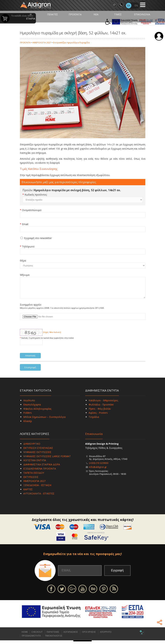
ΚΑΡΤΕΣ (28, 493)
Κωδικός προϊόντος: (36, 195)
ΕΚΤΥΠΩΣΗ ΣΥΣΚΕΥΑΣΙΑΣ (38, 452)
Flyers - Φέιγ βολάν (100, 412)
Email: (25, 224)
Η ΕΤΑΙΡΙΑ (31, 16)
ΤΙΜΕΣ (118, 14)
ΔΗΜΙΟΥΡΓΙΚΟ (32, 447)
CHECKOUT (37, 636)
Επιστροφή (30, 371)
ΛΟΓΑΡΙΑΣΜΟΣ (71, 636)
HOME (25, 636)
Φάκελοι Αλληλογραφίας (37, 412)
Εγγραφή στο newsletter (38, 238)
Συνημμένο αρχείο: (31, 308)
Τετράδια (94, 421)
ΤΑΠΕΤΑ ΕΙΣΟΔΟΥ (34, 476)
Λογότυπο (29, 404)
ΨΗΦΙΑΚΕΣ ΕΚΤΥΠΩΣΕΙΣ (37, 456)
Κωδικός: (25, 342)
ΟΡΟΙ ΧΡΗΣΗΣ (89, 636)
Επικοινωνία (94, 437)
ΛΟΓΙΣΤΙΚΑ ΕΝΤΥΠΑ (35, 464)
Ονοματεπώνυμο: (32, 210)
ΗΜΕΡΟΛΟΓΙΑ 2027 (42, 43)
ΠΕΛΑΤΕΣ (53, 14)
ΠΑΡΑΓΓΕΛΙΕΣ (53, 636)
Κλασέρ (28, 425)
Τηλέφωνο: (28, 246)
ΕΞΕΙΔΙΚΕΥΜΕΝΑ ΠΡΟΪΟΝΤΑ (40, 472)
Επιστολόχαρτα (32, 408)
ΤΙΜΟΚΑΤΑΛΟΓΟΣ (54, 639)
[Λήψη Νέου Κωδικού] (52, 336)
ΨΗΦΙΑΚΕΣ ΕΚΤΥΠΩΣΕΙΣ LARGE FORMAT (47, 460)
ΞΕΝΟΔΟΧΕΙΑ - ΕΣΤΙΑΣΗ (37, 489)
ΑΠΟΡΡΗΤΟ (106, 636)
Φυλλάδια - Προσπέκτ (101, 408)
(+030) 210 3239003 (99, 467)
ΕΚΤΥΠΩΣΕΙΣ (31, 481)
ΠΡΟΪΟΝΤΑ (75, 14)
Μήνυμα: (25, 275)
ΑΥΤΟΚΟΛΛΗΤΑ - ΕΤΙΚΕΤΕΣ (39, 497)
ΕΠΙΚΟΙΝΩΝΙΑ (142, 14)
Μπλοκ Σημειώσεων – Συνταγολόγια (44, 421)
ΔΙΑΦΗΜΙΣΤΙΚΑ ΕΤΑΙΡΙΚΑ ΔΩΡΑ (42, 468)
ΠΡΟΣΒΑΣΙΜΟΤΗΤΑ (31, 639)
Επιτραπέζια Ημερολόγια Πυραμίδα (71, 43)
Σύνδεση (159, 36)
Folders (28, 416)
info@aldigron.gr (98, 471)
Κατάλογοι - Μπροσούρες (103, 404)
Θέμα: (23, 261)
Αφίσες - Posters (98, 416)
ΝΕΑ (96, 14)
